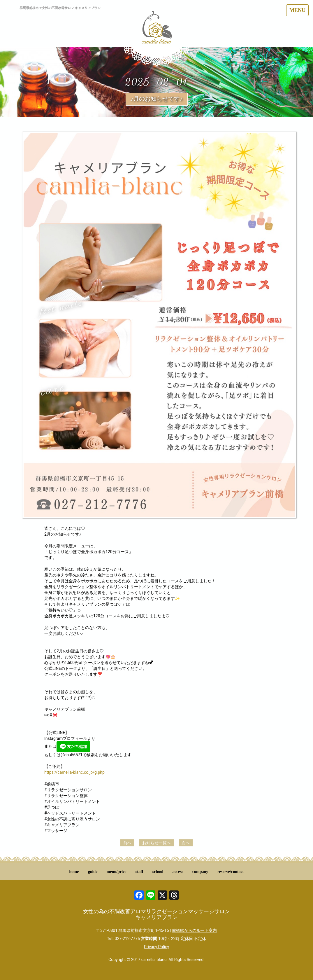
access (178, 872)
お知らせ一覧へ (156, 843)
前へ (127, 843)
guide (93, 872)
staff (139, 872)
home (74, 872)
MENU (297, 10)
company (200, 872)
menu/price (117, 872)
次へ (186, 843)
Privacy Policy (156, 947)
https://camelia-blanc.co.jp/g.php (74, 772)
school (158, 872)
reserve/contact (231, 872)
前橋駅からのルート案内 (194, 930)
